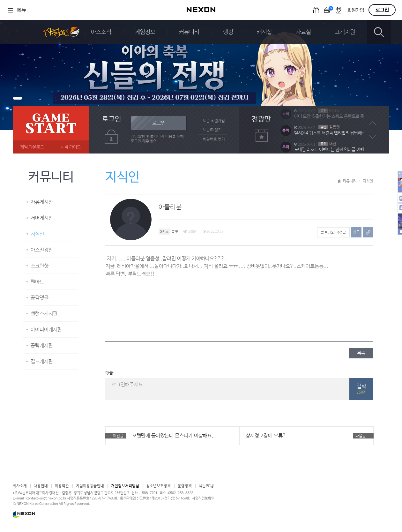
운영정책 (185, 486)
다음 (373, 137)
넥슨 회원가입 (214, 121)
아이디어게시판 (46, 330)
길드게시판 (42, 362)
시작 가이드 (71, 147)
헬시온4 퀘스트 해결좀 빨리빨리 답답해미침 (331, 141)
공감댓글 (40, 298)
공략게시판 (42, 346)
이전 (373, 123)
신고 (356, 232)
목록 (361, 353)
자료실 (303, 32)
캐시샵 (264, 32)
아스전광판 (42, 250)
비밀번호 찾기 (214, 139)
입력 (361, 389)
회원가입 (356, 10)
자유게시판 (42, 202)
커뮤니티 (189, 32)
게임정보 (145, 32)
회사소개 (20, 486)
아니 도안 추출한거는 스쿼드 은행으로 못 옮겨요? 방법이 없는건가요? (331, 124)
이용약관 (62, 486)
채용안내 (41, 486)
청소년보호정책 (158, 486)
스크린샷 (40, 266)
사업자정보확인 (203, 498)
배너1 (18, 98)
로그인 (382, 10)
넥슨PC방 (206, 486)
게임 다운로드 (32, 147)
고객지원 (345, 32)
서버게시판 (42, 218)
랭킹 (228, 32)
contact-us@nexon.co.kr (46, 498)
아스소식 (101, 32)
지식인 (37, 234)
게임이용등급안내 (90, 486)
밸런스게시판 (44, 314)
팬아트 (37, 282)
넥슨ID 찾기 (212, 130)
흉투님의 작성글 (333, 233)
